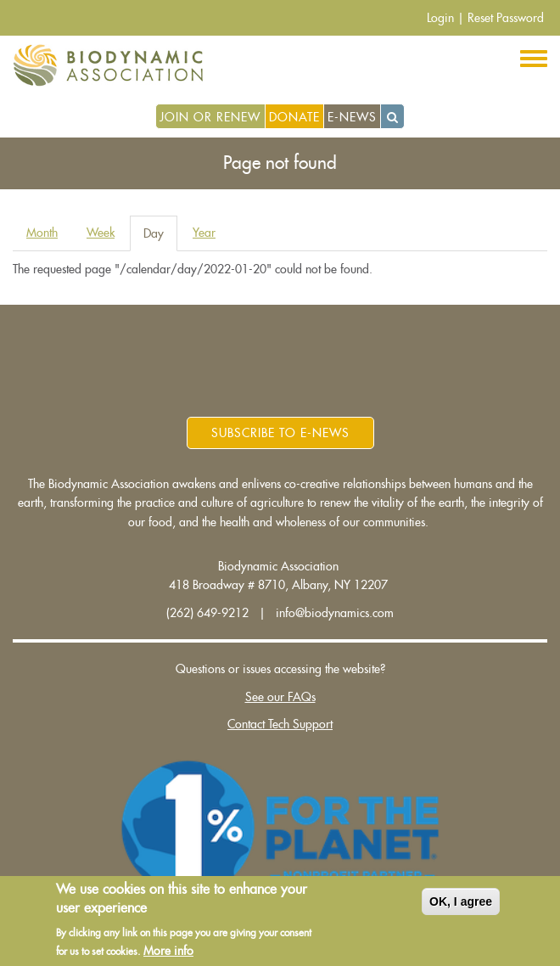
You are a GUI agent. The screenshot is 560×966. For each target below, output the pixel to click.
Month (42, 233)
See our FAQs (280, 697)
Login (440, 18)
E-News (352, 117)
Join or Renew (210, 117)
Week (101, 233)
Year (204, 233)
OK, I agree (461, 902)
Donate (294, 117)
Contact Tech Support (280, 724)
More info (168, 952)
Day (160, 238)
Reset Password (506, 18)
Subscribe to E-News (280, 433)
